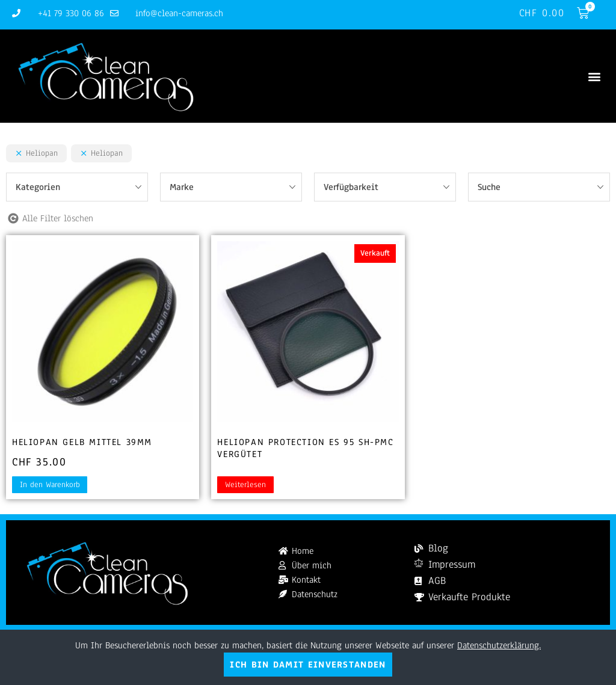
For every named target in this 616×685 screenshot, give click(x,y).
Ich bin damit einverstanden (308, 665)
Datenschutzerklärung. (499, 645)
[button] (594, 76)
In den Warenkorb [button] (50, 485)
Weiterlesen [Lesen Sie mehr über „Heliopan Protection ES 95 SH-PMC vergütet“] (245, 485)
